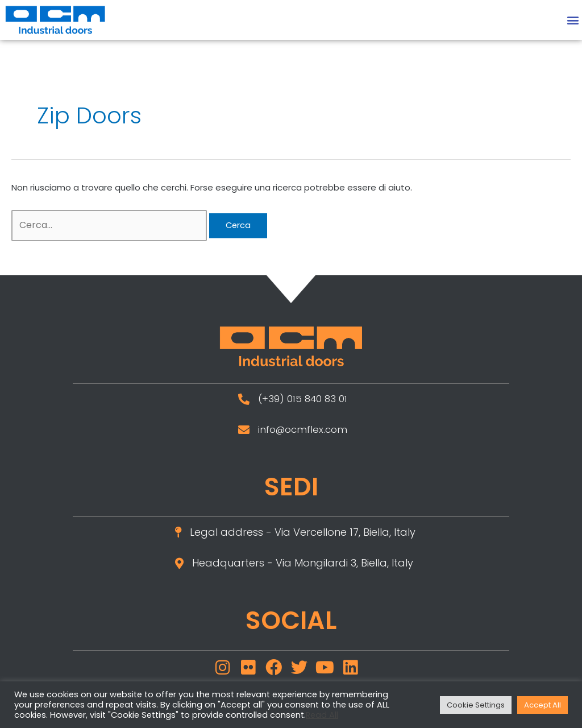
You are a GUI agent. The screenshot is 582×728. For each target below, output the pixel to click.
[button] (573, 20)
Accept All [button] (542, 705)
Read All (322, 715)
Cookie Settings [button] (476, 705)
